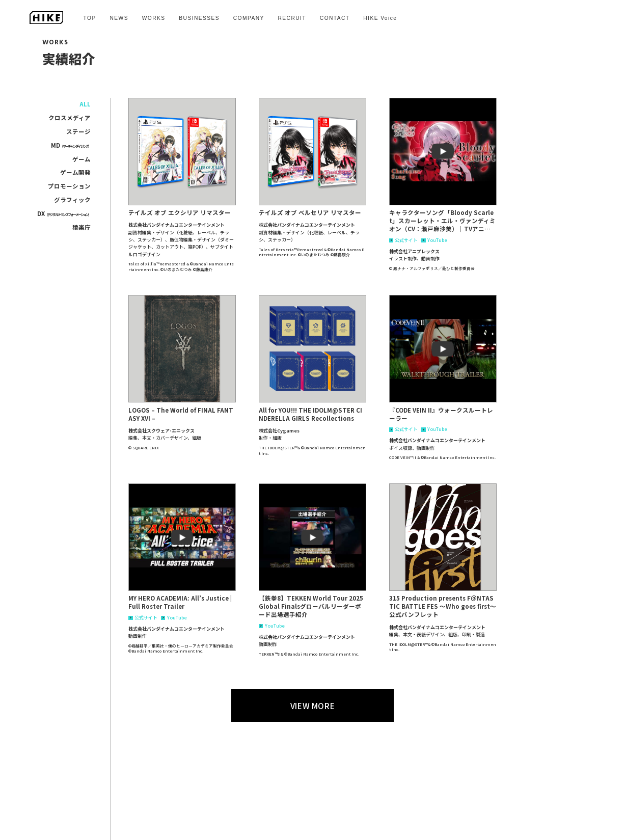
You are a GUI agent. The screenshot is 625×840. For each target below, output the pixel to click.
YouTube (434, 241)
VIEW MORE (313, 706)
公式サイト (403, 241)
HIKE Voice (380, 18)
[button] (182, 152)
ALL (85, 104)
